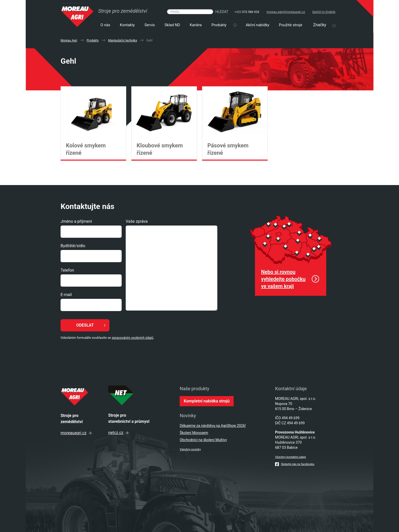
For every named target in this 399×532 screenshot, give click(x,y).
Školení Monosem (194, 433)
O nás (105, 25)
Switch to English (324, 12)
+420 (247, 12)
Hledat (222, 12)
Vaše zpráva (137, 221)
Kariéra (196, 25)
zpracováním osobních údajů (132, 338)
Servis (150, 25)
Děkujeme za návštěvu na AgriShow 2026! (213, 426)
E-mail (66, 295)
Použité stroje (291, 25)
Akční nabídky (258, 25)
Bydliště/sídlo (73, 246)
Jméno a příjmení (76, 221)
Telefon (67, 270)
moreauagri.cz (76, 433)
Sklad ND (172, 25)
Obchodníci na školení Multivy (203, 440)
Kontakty (127, 25)
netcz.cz (118, 433)
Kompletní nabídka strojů (207, 401)
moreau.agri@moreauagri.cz (286, 12)
